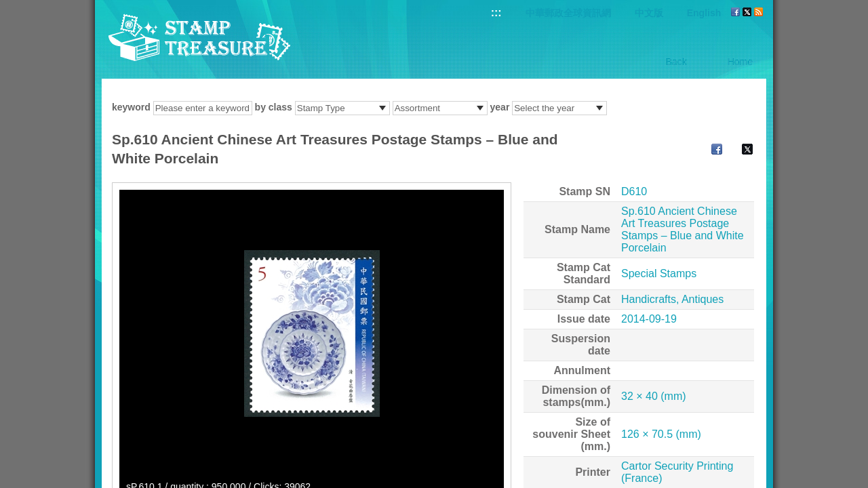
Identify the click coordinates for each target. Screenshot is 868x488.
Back (676, 62)
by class (274, 107)
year (500, 107)
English (704, 13)
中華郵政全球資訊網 (568, 13)
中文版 (649, 13)
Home (740, 62)
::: (496, 13)
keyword (131, 107)
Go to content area (7, 7)
